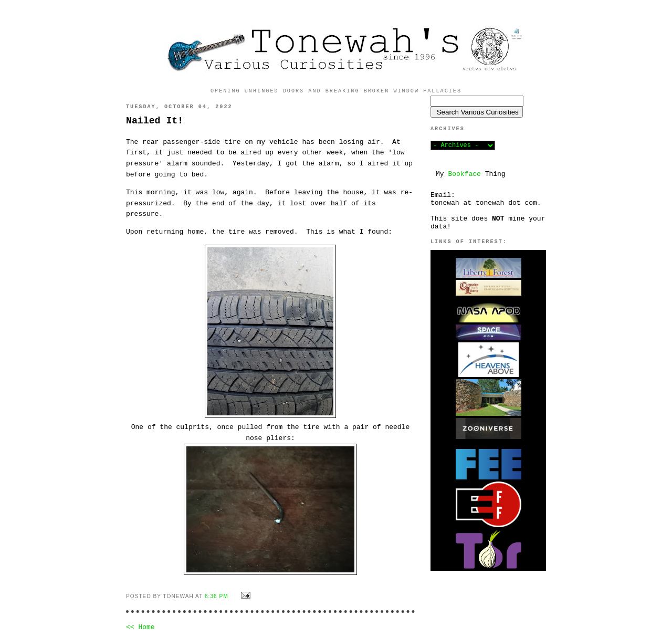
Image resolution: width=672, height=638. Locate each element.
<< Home (140, 627)
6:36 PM (217, 596)
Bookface (464, 174)
